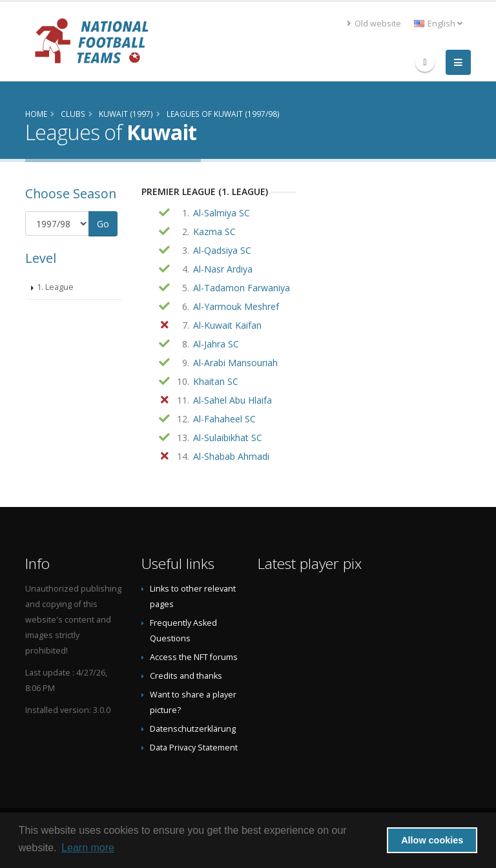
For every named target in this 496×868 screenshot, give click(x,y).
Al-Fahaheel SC (224, 419)
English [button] (438, 24)
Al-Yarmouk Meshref (236, 306)
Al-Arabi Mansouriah (235, 363)
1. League (55, 287)
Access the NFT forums (194, 657)
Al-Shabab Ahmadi (231, 456)
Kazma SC (214, 232)
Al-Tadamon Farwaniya (242, 288)
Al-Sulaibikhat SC (228, 438)
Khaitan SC (216, 381)
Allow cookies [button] (432, 840)
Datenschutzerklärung (193, 729)
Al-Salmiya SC (222, 213)
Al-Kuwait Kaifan (227, 325)
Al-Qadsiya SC (222, 250)
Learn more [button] (88, 848)
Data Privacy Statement (194, 748)
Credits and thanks (186, 676)
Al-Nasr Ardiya (223, 269)
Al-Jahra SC (216, 344)
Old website (374, 24)
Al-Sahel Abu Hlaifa (232, 400)
